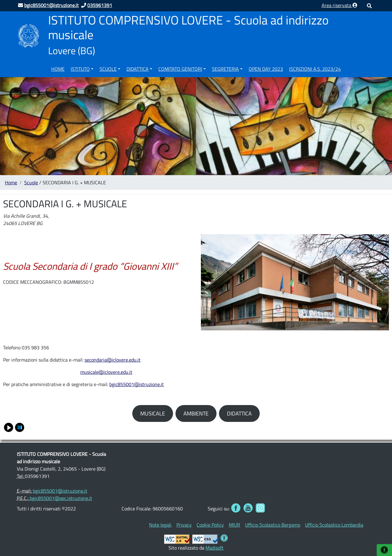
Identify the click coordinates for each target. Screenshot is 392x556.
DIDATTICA (239, 413)
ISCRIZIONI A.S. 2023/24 (315, 69)
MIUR (234, 525)
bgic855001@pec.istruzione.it (61, 498)
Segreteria (225, 69)
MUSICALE (153, 413)
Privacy (184, 525)
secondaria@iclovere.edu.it (113, 360)
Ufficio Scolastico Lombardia (334, 525)
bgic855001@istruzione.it (137, 384)
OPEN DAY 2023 (266, 69)
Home (58, 69)
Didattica (138, 69)
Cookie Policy (210, 525)
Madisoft (215, 548)
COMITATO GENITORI (180, 69)
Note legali (160, 525)
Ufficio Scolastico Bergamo (273, 525)
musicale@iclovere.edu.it (106, 372)
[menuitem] (58, 68)
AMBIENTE (196, 413)
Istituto (80, 69)
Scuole (108, 69)
